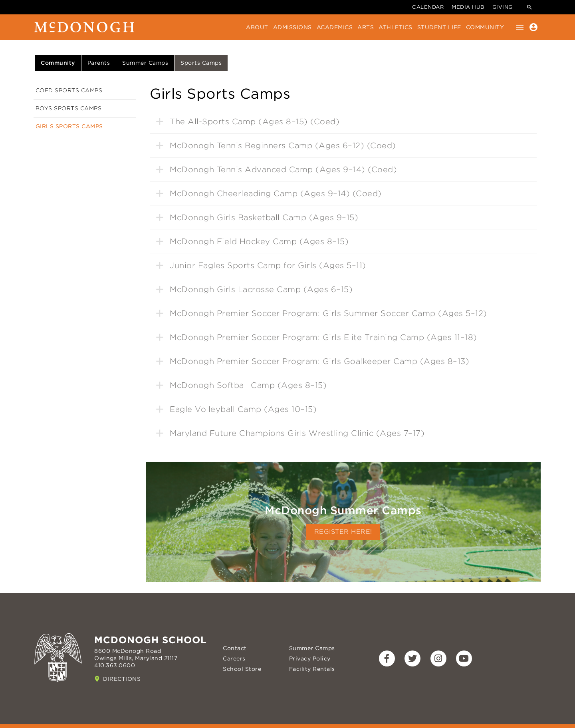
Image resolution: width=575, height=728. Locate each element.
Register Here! (343, 532)
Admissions (292, 27)
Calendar (428, 7)
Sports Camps (201, 63)
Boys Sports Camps (69, 108)
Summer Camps (145, 63)
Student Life (439, 27)
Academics (335, 27)
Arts (366, 27)
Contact (235, 648)
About (257, 27)
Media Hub (468, 7)
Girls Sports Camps (69, 126)
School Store (242, 669)
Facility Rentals (312, 669)
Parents (99, 63)
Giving (503, 7)
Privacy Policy (310, 658)
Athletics (396, 27)
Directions (122, 679)
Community (485, 27)
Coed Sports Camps (69, 90)
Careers (234, 658)
